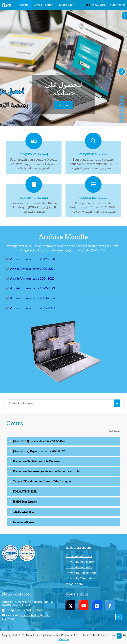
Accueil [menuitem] (25, 5)
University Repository (80, 562)
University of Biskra (79, 556)
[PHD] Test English (25, 502)
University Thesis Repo (81, 573)
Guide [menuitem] (49, 5)
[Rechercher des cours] (61, 403)
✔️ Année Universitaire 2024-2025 (31, 308)
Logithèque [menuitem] (67, 5)
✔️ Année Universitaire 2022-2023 (30, 288)
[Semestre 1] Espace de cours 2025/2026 (39, 441)
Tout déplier (115, 431)
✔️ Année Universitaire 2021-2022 (30, 279)
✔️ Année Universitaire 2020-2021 (30, 269)
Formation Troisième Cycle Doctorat (37, 461)
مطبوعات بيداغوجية (24, 522)
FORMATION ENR (25, 492)
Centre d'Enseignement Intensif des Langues (42, 481)
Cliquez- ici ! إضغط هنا (34, 154)
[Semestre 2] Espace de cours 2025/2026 (39, 451)
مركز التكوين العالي (24, 512)
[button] (97, 5)
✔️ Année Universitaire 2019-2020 (31, 259)
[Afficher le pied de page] (119, 636)
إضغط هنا (63, 105)
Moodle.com (74, 584)
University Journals (79, 567)
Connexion (118, 5)
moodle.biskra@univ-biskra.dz (26, 617)
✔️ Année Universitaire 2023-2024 (31, 298)
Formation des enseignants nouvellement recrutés (46, 471)
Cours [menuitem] (38, 5)
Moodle (64, 639)
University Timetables (81, 578)
